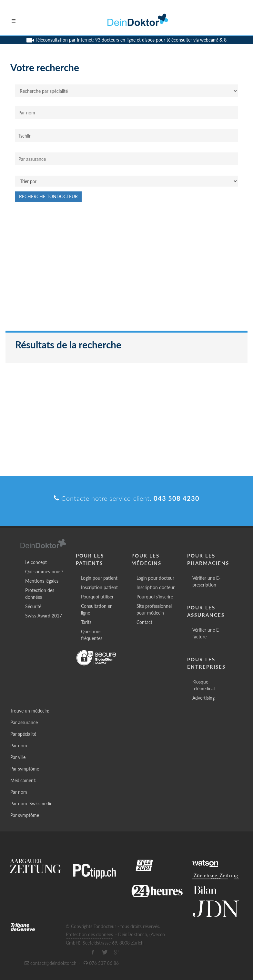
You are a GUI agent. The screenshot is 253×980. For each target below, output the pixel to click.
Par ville (18, 757)
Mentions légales (42, 581)
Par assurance (24, 722)
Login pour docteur (155, 578)
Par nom (19, 746)
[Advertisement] (126, 269)
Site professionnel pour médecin (154, 609)
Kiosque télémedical (203, 685)
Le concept (36, 562)
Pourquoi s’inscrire (155, 597)
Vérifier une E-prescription (206, 581)
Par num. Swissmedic (31, 804)
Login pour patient (99, 578)
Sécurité (33, 606)
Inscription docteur (156, 587)
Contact (144, 622)
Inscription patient (99, 587)
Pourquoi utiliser (97, 597)
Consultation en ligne (97, 609)
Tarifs (86, 622)
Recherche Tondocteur (48, 196)
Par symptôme (25, 769)
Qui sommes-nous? (44, 572)
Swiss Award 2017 (44, 616)
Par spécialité (23, 734)
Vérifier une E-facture (206, 633)
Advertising (203, 698)
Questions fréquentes (92, 635)
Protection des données (40, 594)
